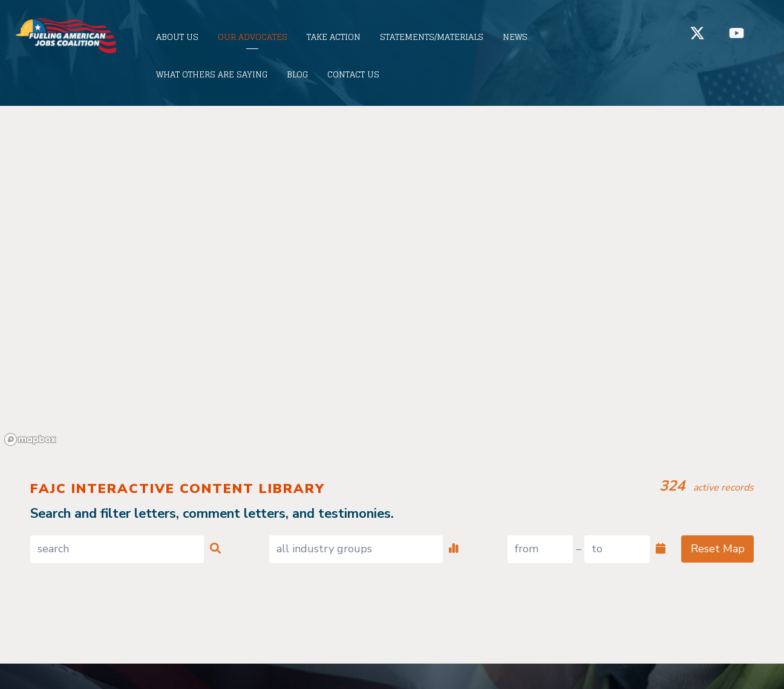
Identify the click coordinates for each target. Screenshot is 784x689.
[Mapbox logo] (30, 439)
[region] (392, 278)
